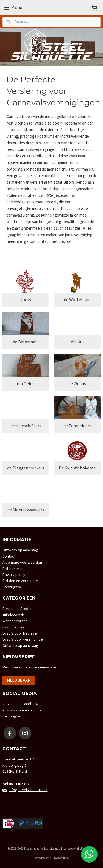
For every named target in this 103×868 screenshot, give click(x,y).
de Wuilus (77, 384)
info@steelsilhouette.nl (28, 790)
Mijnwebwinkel (59, 858)
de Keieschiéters (26, 426)
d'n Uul (77, 342)
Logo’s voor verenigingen (24, 639)
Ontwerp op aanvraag (20, 550)
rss (64, 849)
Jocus (26, 300)
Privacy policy (14, 575)
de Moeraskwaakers (26, 510)
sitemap (55, 849)
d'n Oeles (26, 384)
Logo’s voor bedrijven (21, 633)
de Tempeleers (77, 426)
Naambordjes (13, 627)
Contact (9, 556)
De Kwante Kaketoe (77, 468)
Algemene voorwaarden (22, 563)
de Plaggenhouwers (26, 468)
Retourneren (13, 569)
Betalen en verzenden (21, 581)
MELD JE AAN (19, 680)
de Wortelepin (77, 300)
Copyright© (12, 587)
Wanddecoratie (15, 621)
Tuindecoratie (14, 615)
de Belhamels (26, 342)
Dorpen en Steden (17, 609)
